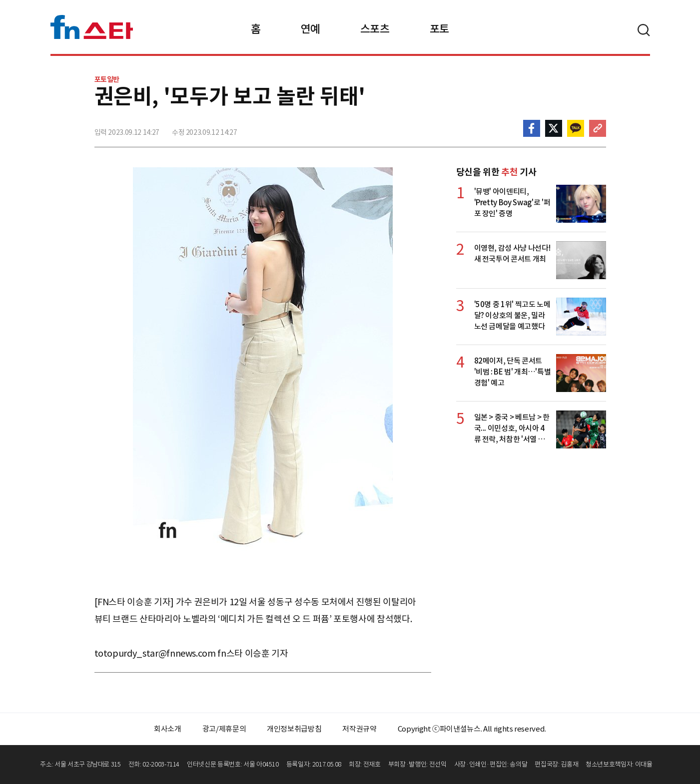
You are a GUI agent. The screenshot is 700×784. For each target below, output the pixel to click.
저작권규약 (359, 729)
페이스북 (532, 128)
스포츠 (375, 29)
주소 (598, 128)
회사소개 (168, 729)
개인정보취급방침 (294, 729)
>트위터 (554, 128)
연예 (311, 29)
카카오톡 (576, 128)
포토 (439, 29)
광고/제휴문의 (224, 729)
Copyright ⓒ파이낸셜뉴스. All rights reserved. (472, 729)
